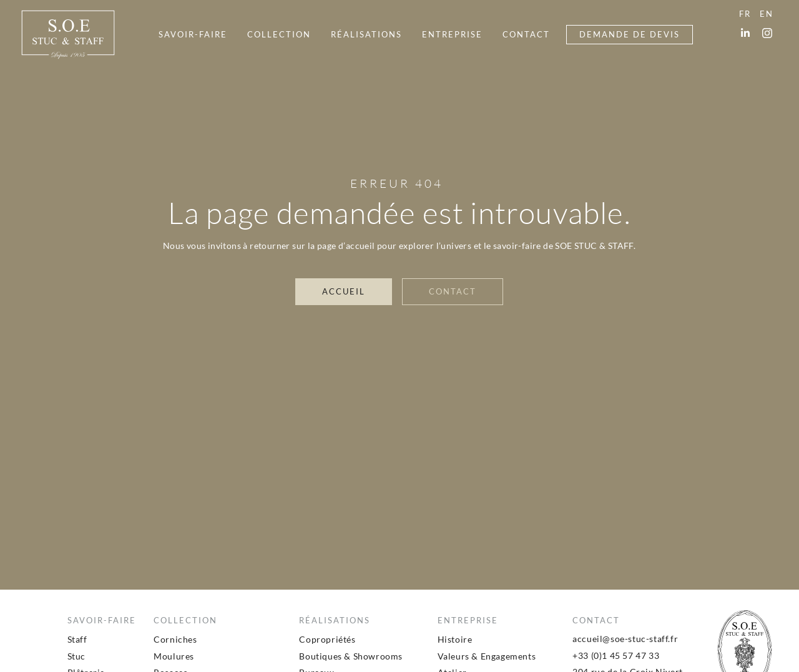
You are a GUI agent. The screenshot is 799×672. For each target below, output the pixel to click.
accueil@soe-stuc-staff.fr (625, 639)
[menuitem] (193, 35)
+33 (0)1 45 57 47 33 (616, 655)
